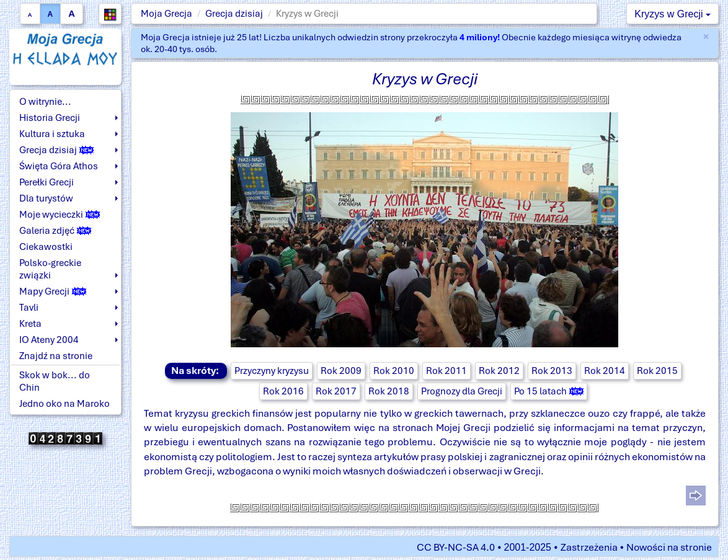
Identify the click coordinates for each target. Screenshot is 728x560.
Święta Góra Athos (59, 166)
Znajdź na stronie (56, 356)
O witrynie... (45, 102)
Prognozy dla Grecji (462, 391)
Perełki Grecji (47, 182)
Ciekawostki (46, 247)
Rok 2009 (341, 371)
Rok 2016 (283, 391)
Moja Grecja (166, 14)
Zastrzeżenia (589, 547)
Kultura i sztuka (52, 134)
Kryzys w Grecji (673, 14)
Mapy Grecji (53, 291)
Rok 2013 (552, 371)
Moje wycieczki (60, 215)
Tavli (29, 308)
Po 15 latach (549, 391)
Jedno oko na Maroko (64, 404)
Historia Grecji (50, 118)
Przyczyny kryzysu (272, 371)
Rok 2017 (336, 391)
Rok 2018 (389, 391)
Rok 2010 (394, 371)
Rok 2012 (499, 371)
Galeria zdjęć (55, 231)
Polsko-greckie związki (50, 269)
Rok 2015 (657, 371)
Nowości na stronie (669, 547)
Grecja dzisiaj (234, 14)
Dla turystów (46, 198)
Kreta (30, 324)
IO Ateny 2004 (49, 340)
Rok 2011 (446, 371)
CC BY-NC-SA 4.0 (456, 547)
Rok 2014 (605, 371)
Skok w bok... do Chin (55, 381)
